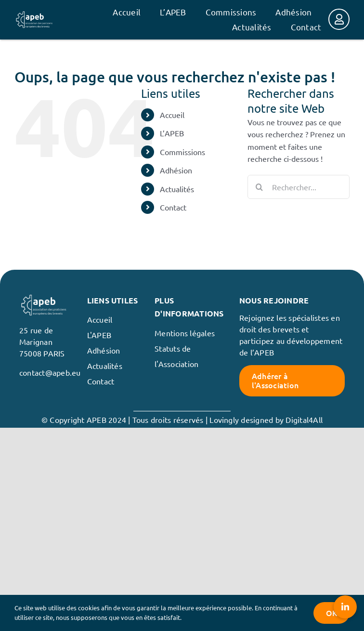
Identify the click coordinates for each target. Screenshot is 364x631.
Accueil (172, 115)
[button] (345, 607)
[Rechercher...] (299, 187)
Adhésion (176, 170)
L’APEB (172, 133)
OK (331, 613)
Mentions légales (185, 333)
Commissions (182, 152)
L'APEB (99, 335)
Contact (173, 207)
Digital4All (304, 420)
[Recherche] (260, 187)
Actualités (177, 189)
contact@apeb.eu (50, 372)
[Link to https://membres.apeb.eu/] (339, 19)
